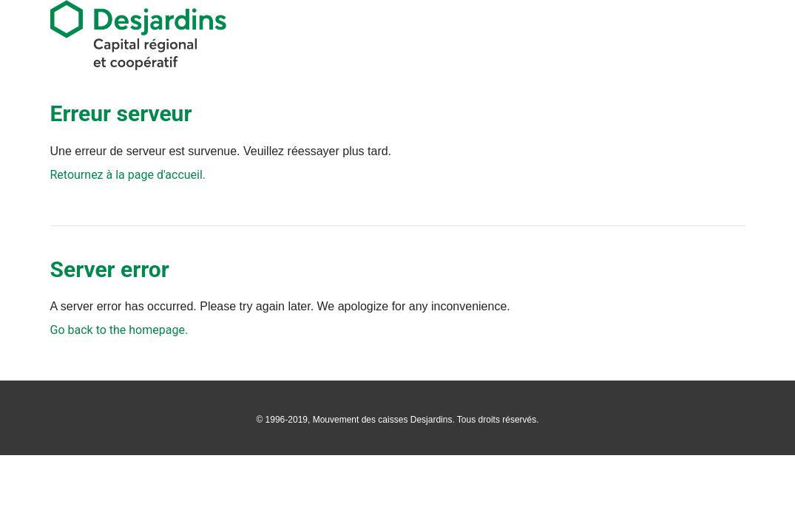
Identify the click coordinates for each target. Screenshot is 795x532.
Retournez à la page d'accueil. (128, 175)
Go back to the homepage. (119, 330)
